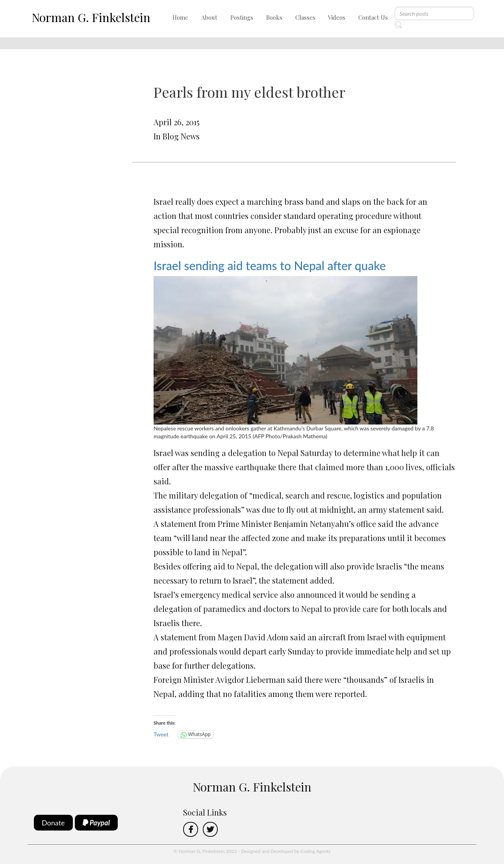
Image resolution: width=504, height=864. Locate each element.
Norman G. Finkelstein (91, 17)
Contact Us (373, 17)
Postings (242, 17)
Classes (305, 17)
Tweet (161, 734)
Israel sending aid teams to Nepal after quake (270, 265)
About (209, 17)
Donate (53, 823)
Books (274, 17)
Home (180, 17)
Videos (337, 17)
